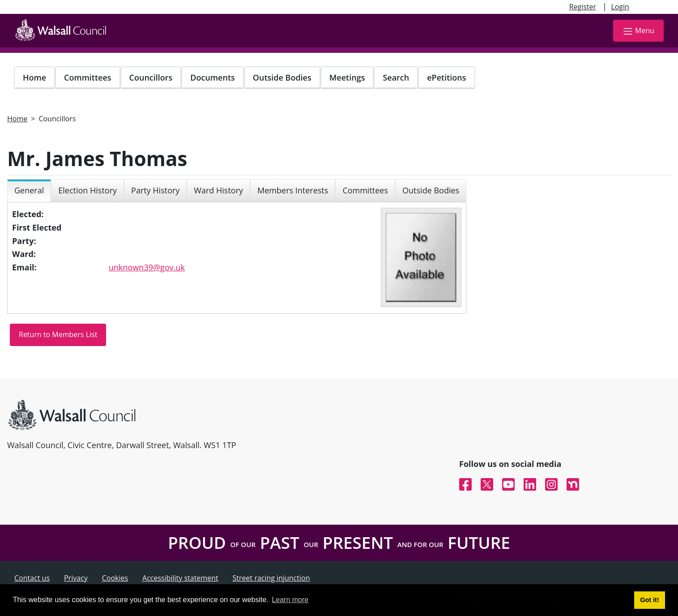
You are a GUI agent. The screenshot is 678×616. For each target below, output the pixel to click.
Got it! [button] (649, 600)
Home (34, 77)
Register (583, 7)
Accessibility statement (180, 578)
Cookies (115, 578)
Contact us (32, 578)
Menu (638, 31)
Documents (212, 77)
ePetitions (446, 77)
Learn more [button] (290, 600)
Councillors (151, 77)
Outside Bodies (282, 77)
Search (396, 77)
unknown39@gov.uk (147, 267)
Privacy (76, 578)
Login (620, 7)
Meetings (347, 77)
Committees (88, 77)
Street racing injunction (271, 578)
